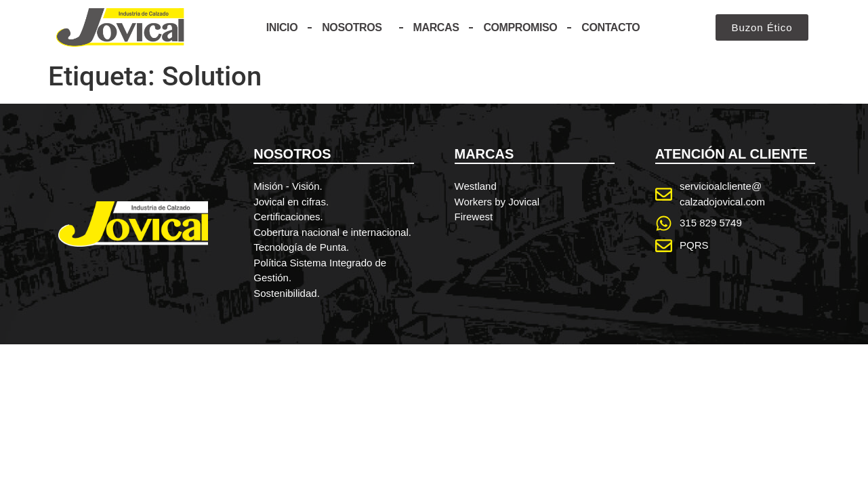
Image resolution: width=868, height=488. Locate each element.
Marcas (436, 27)
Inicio (282, 27)
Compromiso (520, 27)
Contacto (611, 27)
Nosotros (355, 28)
